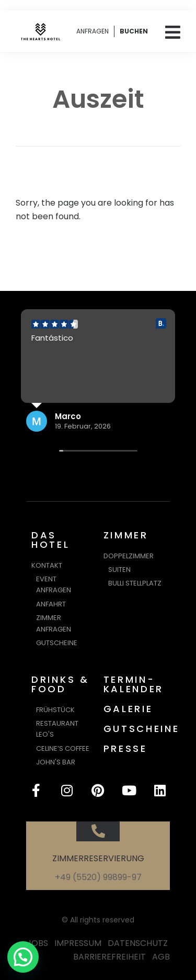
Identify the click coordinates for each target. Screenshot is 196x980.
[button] (23, 957)
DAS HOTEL (51, 540)
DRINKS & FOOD (60, 684)
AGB (161, 957)
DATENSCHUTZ (138, 943)
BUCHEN (134, 31)
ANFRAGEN (93, 31)
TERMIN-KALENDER (134, 684)
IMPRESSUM (78, 943)
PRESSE (125, 748)
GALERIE (128, 709)
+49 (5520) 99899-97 (98, 877)
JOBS (37, 943)
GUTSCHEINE (142, 729)
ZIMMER (126, 535)
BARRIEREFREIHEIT (109, 957)
